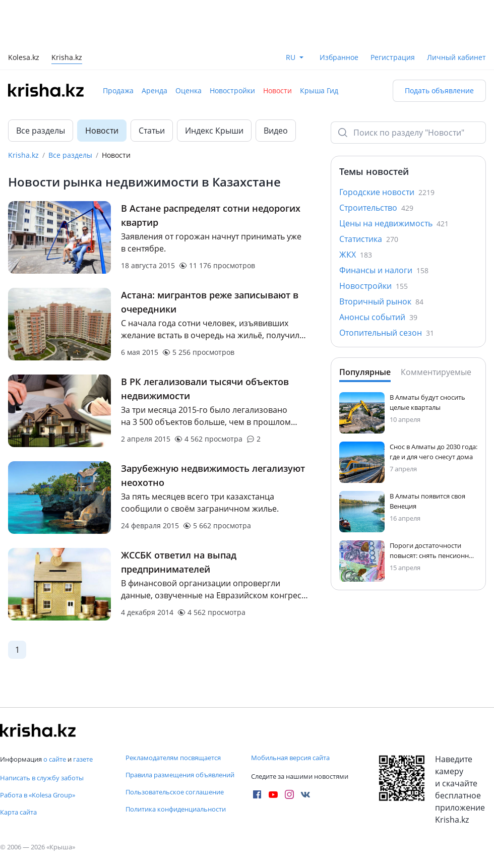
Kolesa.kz (24, 58)
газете (83, 759)
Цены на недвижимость (394, 223)
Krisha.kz (23, 155)
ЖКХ (356, 255)
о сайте (55, 759)
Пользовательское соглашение (175, 792)
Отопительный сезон (387, 333)
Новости (277, 90)
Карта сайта (18, 812)
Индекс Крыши (214, 131)
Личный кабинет (456, 57)
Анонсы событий (378, 317)
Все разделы (41, 131)
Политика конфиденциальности (176, 809)
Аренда (155, 90)
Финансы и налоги (384, 270)
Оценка (189, 90)
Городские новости (387, 192)
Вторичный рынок (381, 301)
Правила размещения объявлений (180, 775)
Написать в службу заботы (42, 778)
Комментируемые (436, 372)
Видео (276, 131)
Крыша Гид (319, 90)
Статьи (152, 131)
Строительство (376, 208)
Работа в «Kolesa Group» (38, 795)
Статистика (369, 239)
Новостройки (232, 90)
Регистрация (393, 57)
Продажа (118, 90)
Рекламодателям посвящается (173, 758)
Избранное (339, 57)
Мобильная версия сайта (290, 758)
